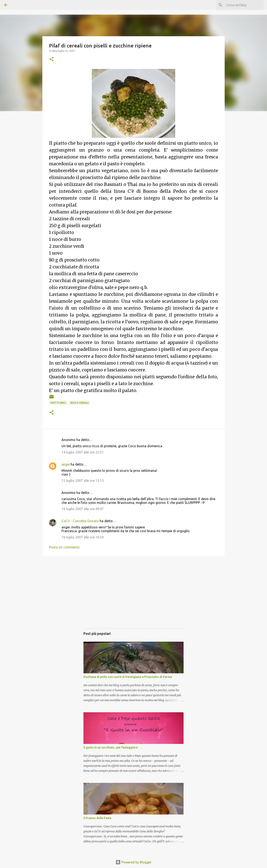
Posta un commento (64, 547)
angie (66, 464)
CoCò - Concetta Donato (80, 521)
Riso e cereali (79, 403)
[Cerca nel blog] (242, 5)
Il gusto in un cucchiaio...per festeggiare (111, 747)
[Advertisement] (133, 596)
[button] (52, 59)
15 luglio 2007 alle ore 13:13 (83, 481)
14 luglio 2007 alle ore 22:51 (83, 452)
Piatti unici (58, 403)
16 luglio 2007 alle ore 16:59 (83, 537)
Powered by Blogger (133, 862)
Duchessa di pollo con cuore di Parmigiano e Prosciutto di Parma (128, 677)
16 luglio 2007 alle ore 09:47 (83, 509)
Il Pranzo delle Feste (97, 818)
